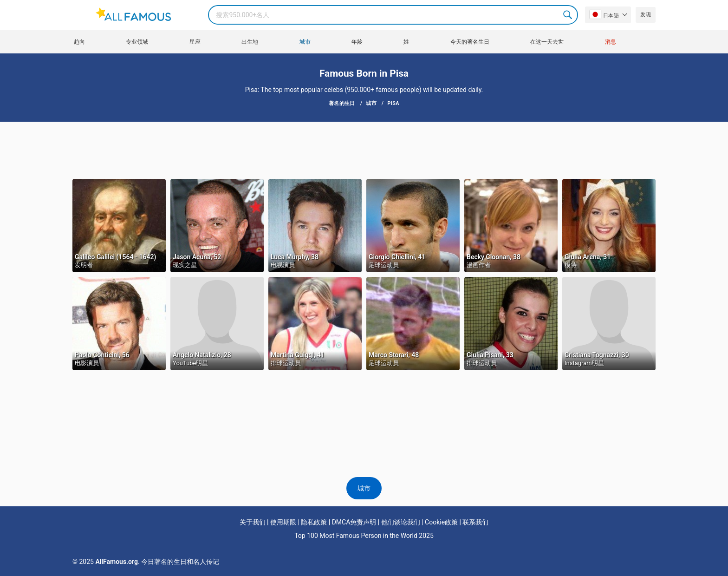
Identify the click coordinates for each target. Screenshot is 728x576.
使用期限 (283, 522)
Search (568, 15)
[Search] (393, 15)
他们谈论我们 (401, 522)
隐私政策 (314, 522)
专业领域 (137, 42)
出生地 (250, 42)
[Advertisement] (364, 150)
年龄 (357, 42)
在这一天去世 (547, 42)
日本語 (604, 14)
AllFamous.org (116, 562)
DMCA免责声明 (354, 522)
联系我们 (475, 522)
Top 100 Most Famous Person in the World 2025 (364, 536)
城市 (305, 42)
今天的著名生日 (470, 42)
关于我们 (253, 522)
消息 (611, 42)
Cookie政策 (441, 522)
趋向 (79, 42)
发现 (646, 15)
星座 (195, 42)
